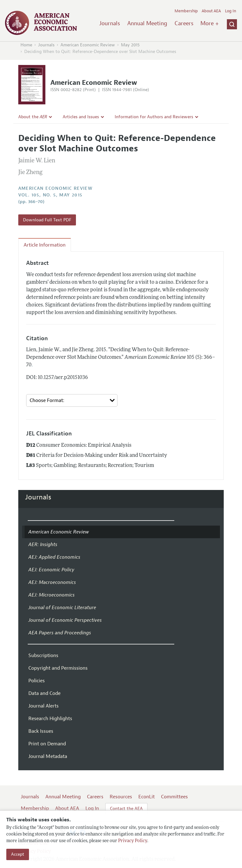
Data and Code (44, 693)
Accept (18, 854)
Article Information (45, 245)
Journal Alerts (43, 706)
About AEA (211, 11)
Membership (186, 11)
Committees (174, 797)
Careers (184, 23)
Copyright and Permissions (58, 668)
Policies (37, 681)
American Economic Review (88, 45)
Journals (110, 23)
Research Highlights (50, 719)
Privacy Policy (133, 841)
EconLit (147, 797)
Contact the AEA (126, 809)
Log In (230, 11)
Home (26, 45)
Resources (121, 797)
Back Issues (41, 731)
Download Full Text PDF (47, 220)
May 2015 (130, 45)
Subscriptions (43, 655)
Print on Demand (47, 744)
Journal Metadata (48, 756)
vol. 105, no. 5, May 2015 (50, 195)
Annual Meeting (147, 23)
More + (210, 23)
